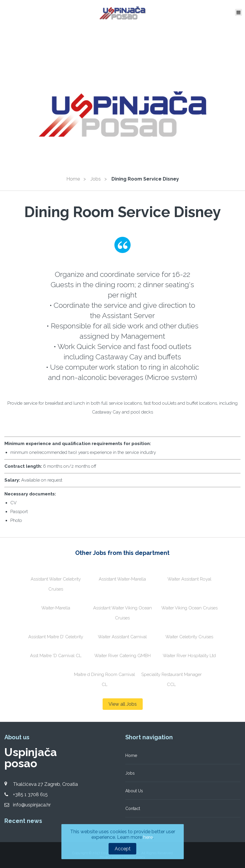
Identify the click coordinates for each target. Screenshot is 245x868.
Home (73, 179)
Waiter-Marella (56, 608)
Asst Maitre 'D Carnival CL (56, 656)
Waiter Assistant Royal (189, 579)
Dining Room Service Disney (145, 179)
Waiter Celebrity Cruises (189, 637)
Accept (123, 849)
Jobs (96, 179)
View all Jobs (123, 704)
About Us (134, 791)
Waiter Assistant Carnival (122, 637)
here (148, 837)
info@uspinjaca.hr (32, 805)
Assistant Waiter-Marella (122, 579)
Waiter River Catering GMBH (122, 656)
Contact (133, 809)
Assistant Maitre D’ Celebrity (56, 637)
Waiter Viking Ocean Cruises (189, 608)
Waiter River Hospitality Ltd (189, 656)
